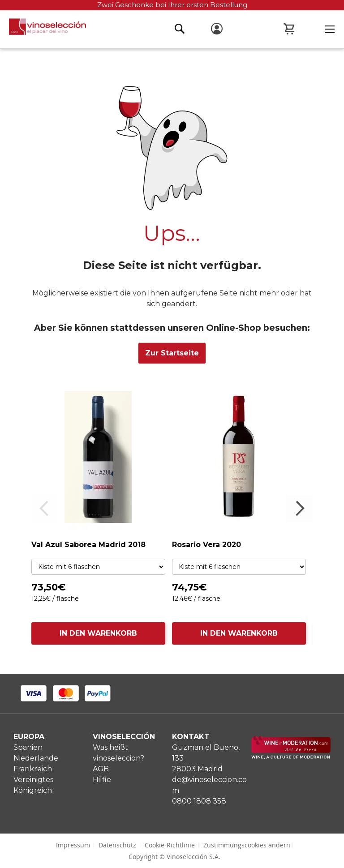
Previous (45, 509)
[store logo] (43, 29)
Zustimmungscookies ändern (247, 845)
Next (299, 509)
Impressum (73, 845)
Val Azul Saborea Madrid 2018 (88, 545)
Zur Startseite (172, 353)
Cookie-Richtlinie (170, 845)
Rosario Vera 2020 (206, 545)
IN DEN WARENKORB (98, 633)
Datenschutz (117, 845)
